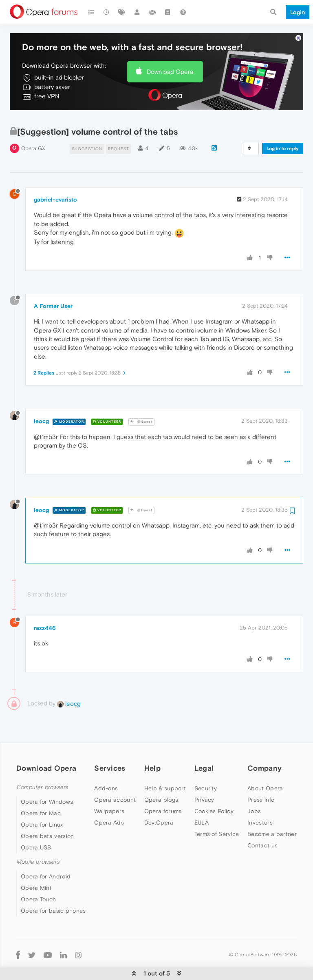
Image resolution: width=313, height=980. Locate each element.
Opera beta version (47, 814)
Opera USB (36, 825)
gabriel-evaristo (55, 177)
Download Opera (170, 50)
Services (110, 746)
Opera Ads (109, 800)
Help (152, 746)
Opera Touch (38, 877)
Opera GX (33, 126)
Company (265, 746)
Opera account (115, 778)
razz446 (45, 606)
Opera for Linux (42, 803)
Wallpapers (109, 789)
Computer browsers (42, 765)
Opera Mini (36, 866)
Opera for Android (46, 854)
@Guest (141, 400)
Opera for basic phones (53, 889)
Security (206, 766)
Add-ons (106, 766)
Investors (260, 800)
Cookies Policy (214, 789)
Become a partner (272, 812)
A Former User (53, 284)
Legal (204, 746)
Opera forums (163, 789)
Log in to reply (283, 126)
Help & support (165, 766)
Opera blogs (161, 778)
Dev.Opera (159, 800)
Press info (261, 778)
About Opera (265, 766)
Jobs (254, 789)
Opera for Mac (41, 791)
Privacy (204, 778)
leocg (41, 399)
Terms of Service (217, 812)
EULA (202, 800)
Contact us (262, 823)
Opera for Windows (47, 780)
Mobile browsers (38, 840)
